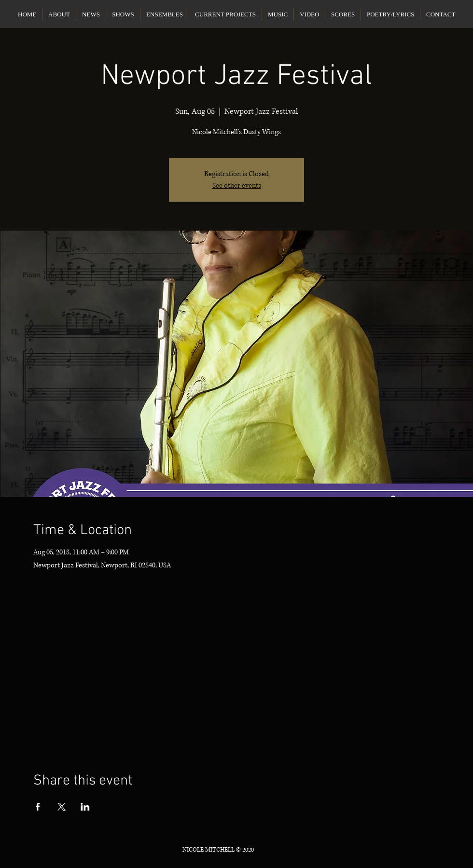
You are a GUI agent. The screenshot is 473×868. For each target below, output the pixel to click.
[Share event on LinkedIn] (85, 807)
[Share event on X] (62, 807)
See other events (237, 186)
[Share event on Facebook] (38, 807)
